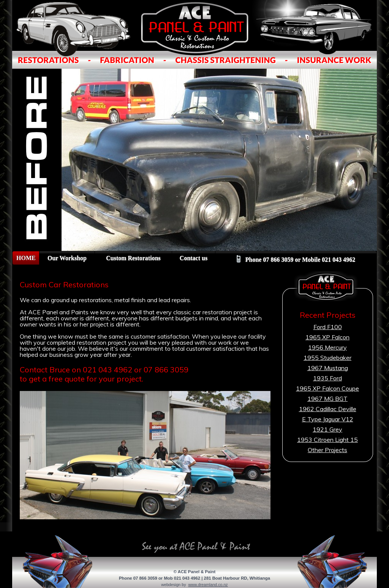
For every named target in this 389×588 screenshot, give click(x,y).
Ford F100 (328, 327)
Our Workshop (67, 258)
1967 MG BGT (327, 399)
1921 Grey (327, 429)
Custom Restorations (133, 258)
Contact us (194, 258)
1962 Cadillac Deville (328, 409)
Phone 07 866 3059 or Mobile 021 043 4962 (296, 260)
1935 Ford (327, 378)
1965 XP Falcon (327, 337)
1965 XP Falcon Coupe (327, 388)
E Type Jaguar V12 (328, 419)
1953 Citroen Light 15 (327, 440)
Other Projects (327, 450)
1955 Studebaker (327, 358)
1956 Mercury (327, 347)
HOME (26, 258)
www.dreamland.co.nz (208, 585)
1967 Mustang (328, 368)
